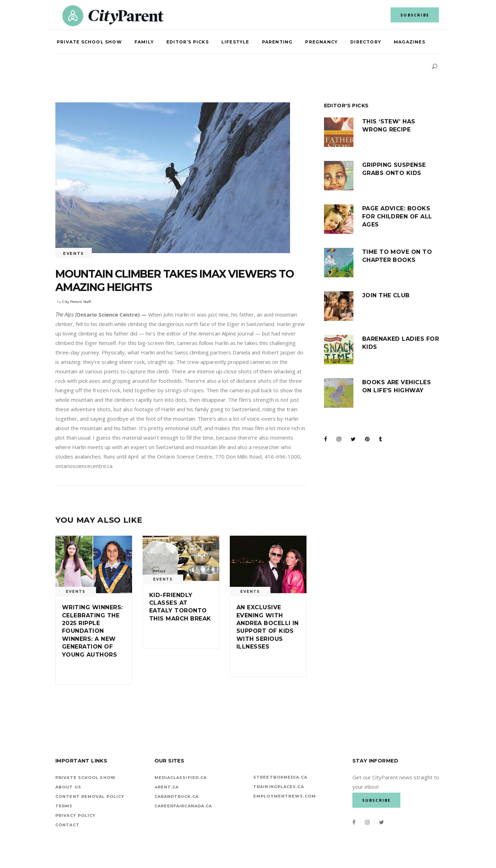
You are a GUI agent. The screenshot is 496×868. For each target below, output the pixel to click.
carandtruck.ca (177, 796)
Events (74, 253)
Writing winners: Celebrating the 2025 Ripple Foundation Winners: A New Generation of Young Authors (92, 631)
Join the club (386, 295)
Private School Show (85, 778)
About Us (68, 787)
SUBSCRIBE (415, 15)
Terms (64, 806)
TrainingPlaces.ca (279, 787)
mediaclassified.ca (181, 778)
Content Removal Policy (90, 796)
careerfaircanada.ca (183, 806)
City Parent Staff (77, 302)
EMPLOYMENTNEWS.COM (285, 796)
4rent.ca (167, 787)
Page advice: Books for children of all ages (397, 216)
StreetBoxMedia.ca (280, 777)
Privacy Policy (75, 815)
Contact (67, 825)
